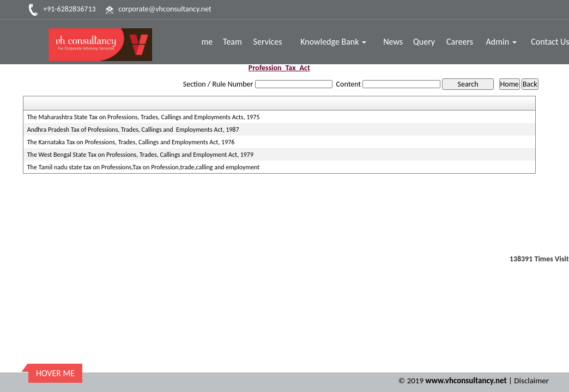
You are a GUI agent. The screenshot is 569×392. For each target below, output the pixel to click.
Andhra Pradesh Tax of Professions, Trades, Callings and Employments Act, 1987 (133, 130)
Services (268, 42)
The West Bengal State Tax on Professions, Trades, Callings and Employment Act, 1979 (140, 155)
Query (425, 42)
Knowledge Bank (334, 42)
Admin (501, 42)
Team (233, 42)
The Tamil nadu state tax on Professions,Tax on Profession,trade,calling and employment (144, 167)
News (394, 42)
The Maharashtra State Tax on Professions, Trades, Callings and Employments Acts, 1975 (144, 117)
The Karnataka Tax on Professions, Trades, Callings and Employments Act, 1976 (131, 142)
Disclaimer (531, 376)
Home (202, 42)
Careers (460, 42)
